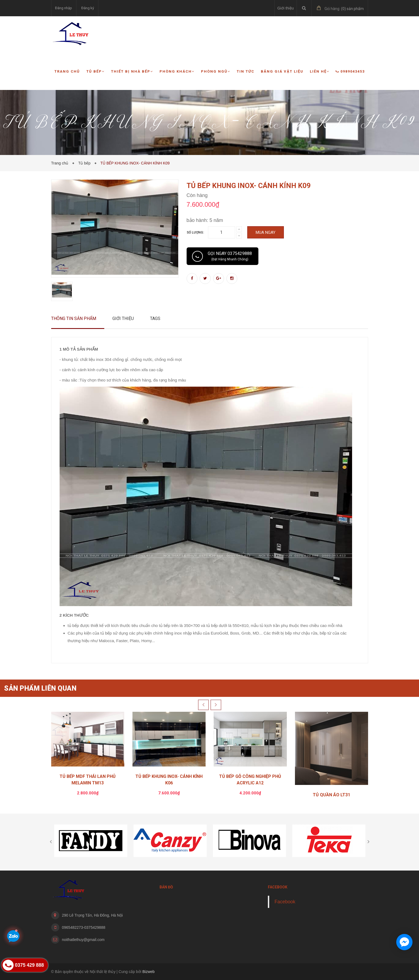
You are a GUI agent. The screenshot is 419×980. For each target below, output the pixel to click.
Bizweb (149, 972)
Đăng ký (88, 8)
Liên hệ (320, 71)
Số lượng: (195, 232)
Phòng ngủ (216, 71)
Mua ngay (266, 232)
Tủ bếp (95, 71)
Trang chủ (67, 71)
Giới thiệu (286, 8)
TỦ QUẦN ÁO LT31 (332, 795)
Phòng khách (177, 71)
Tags (155, 318)
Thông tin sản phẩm (74, 318)
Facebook (285, 902)
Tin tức (246, 71)
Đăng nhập (64, 8)
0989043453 (350, 72)
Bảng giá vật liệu (282, 71)
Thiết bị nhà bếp (132, 71)
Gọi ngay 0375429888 (230, 256)
